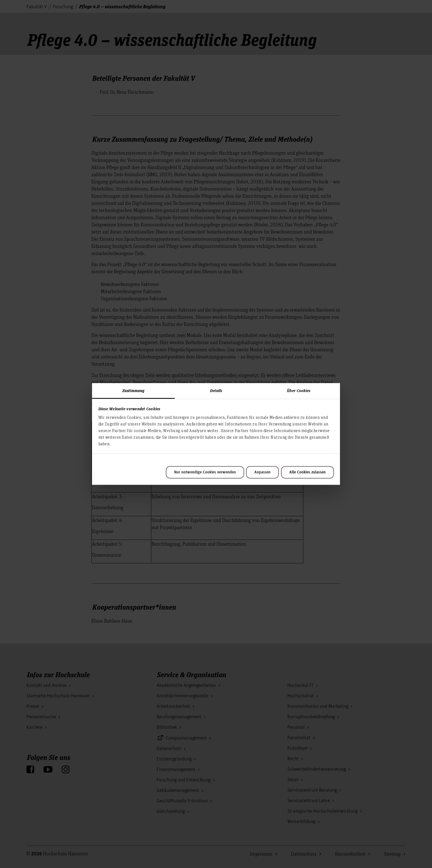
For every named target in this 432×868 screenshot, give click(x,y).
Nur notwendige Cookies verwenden (205, 472)
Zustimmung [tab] (133, 390)
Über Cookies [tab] (299, 390)
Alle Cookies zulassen (307, 472)
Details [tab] (216, 390)
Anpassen (262, 472)
